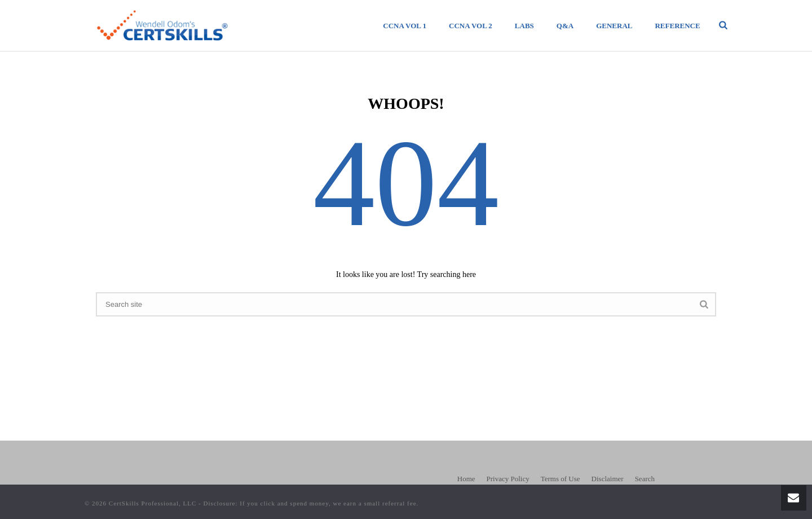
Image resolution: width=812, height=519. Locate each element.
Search (645, 479)
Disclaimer (608, 479)
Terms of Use (561, 479)
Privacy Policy (508, 479)
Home (466, 479)
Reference (677, 26)
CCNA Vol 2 (471, 26)
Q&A (565, 26)
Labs (524, 26)
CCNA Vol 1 (405, 26)
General (614, 26)
